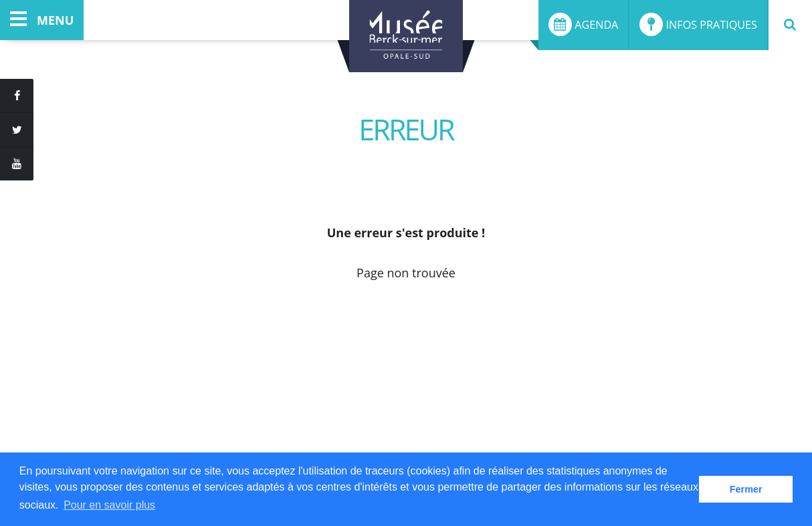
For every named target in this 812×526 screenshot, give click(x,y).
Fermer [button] (746, 489)
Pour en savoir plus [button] (109, 505)
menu (42, 20)
